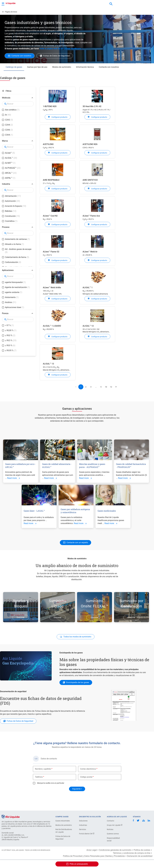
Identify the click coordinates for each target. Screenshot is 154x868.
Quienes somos (113, 834)
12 (112, 397)
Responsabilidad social (113, 839)
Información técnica (85, 77)
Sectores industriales (82, 11)
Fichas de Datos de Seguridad (63, 838)
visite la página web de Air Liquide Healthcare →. (62, 59)
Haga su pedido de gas (15, 11)
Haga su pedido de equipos (41, 11)
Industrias (83, 825)
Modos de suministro (62, 77)
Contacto (111, 821)
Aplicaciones (63, 11)
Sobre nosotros (102, 11)
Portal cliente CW (87, 834)
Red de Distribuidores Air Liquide (64, 831)
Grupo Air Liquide (115, 825)
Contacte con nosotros (109, 77)
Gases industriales (63, 821)
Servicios (83, 829)
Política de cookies (142, 850)
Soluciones (83, 821)
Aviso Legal (92, 850)
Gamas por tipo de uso (37, 77)
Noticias (110, 829)
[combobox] (111, 4)
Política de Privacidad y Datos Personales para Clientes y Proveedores (94, 856)
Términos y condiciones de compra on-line (132, 853)
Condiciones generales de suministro (115, 850)
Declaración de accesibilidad (140, 856)
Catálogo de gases (14, 77)
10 (107, 397)
